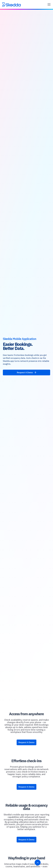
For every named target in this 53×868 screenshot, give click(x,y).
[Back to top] (38, 863)
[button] (49, 4)
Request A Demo (26, 742)
